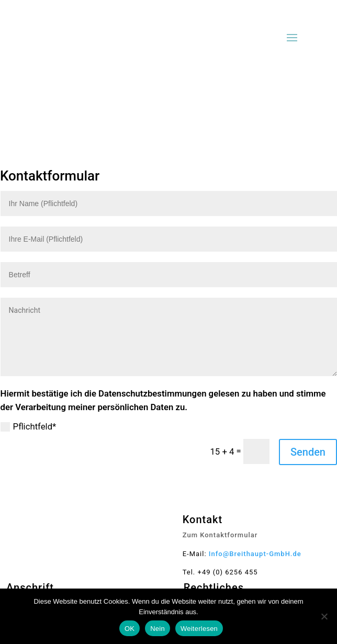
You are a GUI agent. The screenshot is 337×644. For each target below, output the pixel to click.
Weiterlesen (199, 629)
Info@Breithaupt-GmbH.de (255, 554)
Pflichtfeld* (29, 427)
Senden (308, 452)
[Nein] (324, 616)
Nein (158, 629)
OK (130, 629)
